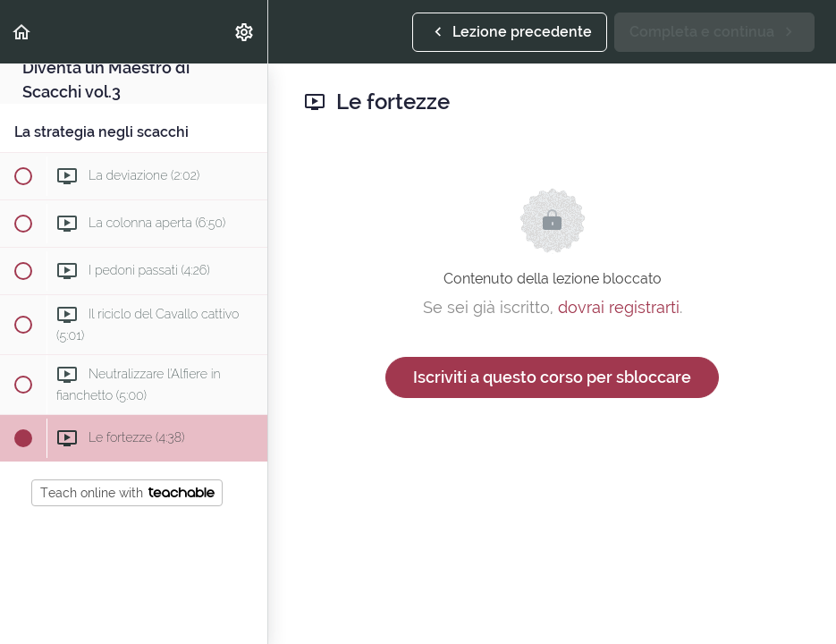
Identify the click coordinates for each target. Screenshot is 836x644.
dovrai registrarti (619, 307)
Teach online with (127, 493)
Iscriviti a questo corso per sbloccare (552, 377)
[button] (22, 32)
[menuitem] (245, 32)
